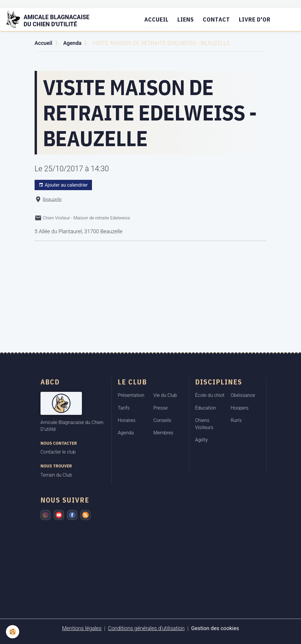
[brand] (51, 19)
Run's (236, 420)
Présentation (131, 395)
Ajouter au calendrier (63, 185)
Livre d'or (255, 19)
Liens (186, 19)
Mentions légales (82, 628)
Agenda (72, 43)
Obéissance (243, 395)
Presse (161, 408)
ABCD (50, 382)
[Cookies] (13, 632)
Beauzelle (52, 199)
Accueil (156, 19)
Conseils (162, 420)
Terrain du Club (56, 475)
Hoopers (240, 408)
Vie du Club (165, 395)
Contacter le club (58, 452)
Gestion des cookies (215, 628)
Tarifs (124, 408)
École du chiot (210, 395)
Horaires (127, 420)
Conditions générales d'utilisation (146, 628)
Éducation (206, 408)
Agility (202, 440)
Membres (164, 433)
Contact (216, 19)
